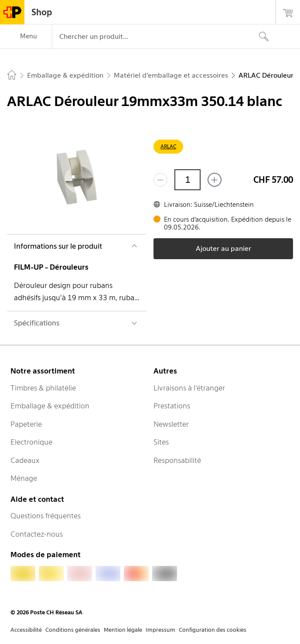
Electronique (31, 442)
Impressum (160, 630)
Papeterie (26, 424)
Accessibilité (26, 630)
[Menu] (26, 37)
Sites (161, 442)
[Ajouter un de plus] (215, 180)
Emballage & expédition (50, 406)
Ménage (24, 478)
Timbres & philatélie (43, 388)
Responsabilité (177, 460)
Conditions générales (73, 630)
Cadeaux (25, 460)
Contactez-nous (37, 534)
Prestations (172, 406)
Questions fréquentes (46, 516)
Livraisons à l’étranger (189, 388)
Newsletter (171, 424)
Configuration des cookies (213, 630)
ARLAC (168, 146)
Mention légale (123, 630)
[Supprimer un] (160, 180)
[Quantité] (187, 180)
